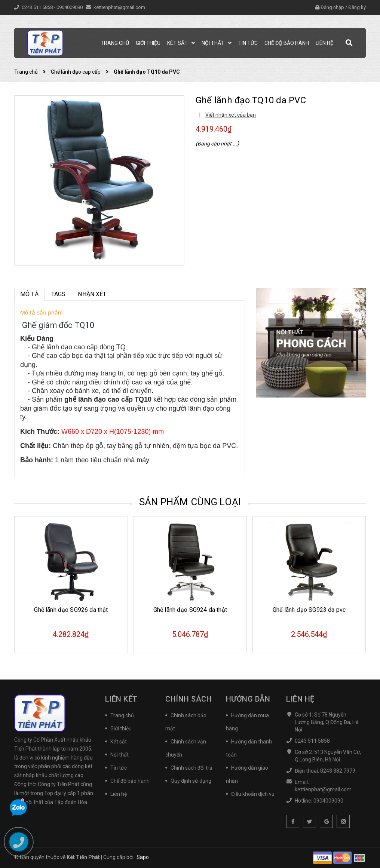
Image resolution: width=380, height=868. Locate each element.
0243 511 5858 (38, 7)
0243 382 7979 (338, 771)
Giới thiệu (121, 729)
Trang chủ (122, 715)
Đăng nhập (332, 7)
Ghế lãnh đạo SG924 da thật (190, 610)
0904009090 (70, 7)
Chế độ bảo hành (130, 781)
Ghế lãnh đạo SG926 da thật (71, 610)
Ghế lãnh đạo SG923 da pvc (309, 610)
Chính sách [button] (189, 699)
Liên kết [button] (121, 699)
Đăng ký (357, 7)
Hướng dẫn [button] (248, 699)
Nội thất (119, 755)
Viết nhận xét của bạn (231, 115)
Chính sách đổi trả (191, 768)
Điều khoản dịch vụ (253, 794)
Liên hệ (119, 794)
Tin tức (119, 768)
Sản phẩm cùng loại (190, 502)
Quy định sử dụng (191, 781)
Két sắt (119, 742)
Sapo (143, 857)
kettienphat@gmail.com (119, 7)
